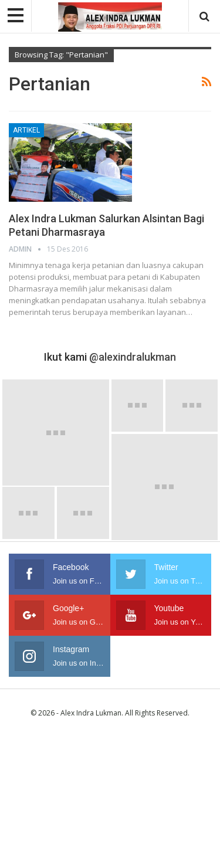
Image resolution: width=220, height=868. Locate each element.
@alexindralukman (133, 357)
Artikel (26, 130)
